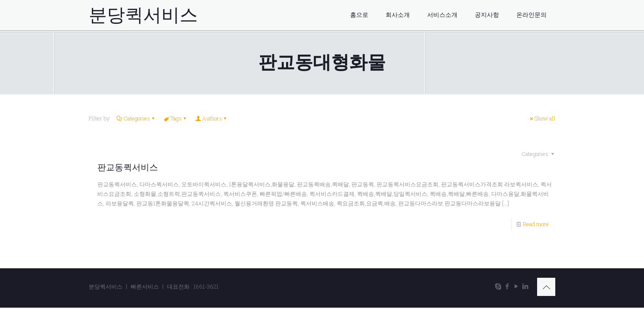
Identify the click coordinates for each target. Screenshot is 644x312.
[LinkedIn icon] (525, 286)
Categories (136, 118)
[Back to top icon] (546, 287)
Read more (536, 224)
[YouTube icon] (516, 286)
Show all (542, 118)
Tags (175, 118)
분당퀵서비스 (143, 15)
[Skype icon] (498, 286)
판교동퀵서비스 (128, 167)
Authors (211, 118)
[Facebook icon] (507, 286)
